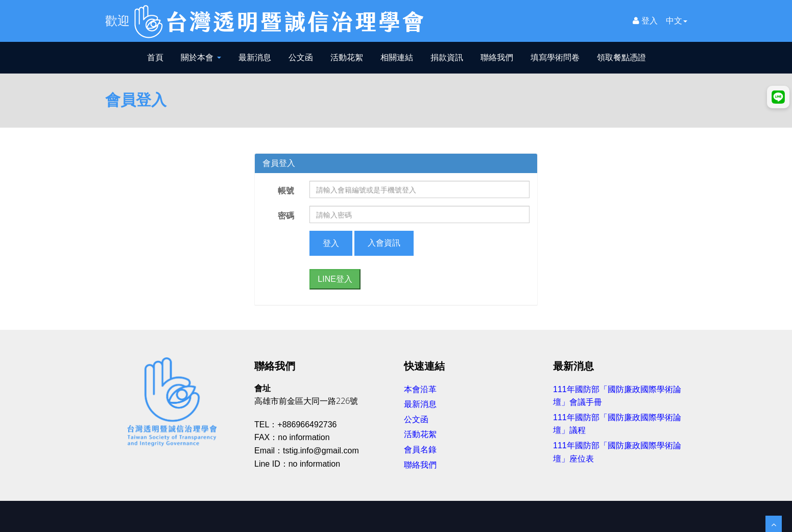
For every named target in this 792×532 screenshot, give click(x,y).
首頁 (155, 57)
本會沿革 (420, 389)
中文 (677, 21)
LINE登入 (335, 279)
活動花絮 (347, 57)
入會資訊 (384, 243)
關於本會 (201, 57)
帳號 (286, 190)
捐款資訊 (447, 57)
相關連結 (397, 57)
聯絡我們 (497, 57)
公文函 (301, 57)
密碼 (286, 215)
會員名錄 (420, 450)
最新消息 (255, 57)
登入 (645, 21)
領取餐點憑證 (621, 57)
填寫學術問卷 (555, 57)
